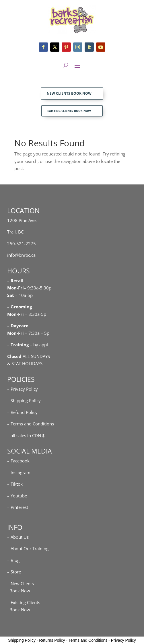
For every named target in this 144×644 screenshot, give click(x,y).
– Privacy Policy (23, 389)
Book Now (19, 591)
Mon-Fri (15, 314)
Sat (11, 295)
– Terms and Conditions (31, 424)
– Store (14, 572)
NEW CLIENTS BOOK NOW (69, 93)
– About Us (18, 537)
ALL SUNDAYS (29, 356)
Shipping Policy (22, 640)
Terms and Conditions (88, 640)
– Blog (13, 560)
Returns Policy (52, 640)
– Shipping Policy (24, 400)
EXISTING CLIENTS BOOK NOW (69, 111)
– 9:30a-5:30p (38, 288)
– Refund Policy (22, 412)
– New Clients (21, 583)
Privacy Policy (123, 640)
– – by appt (28, 345)
